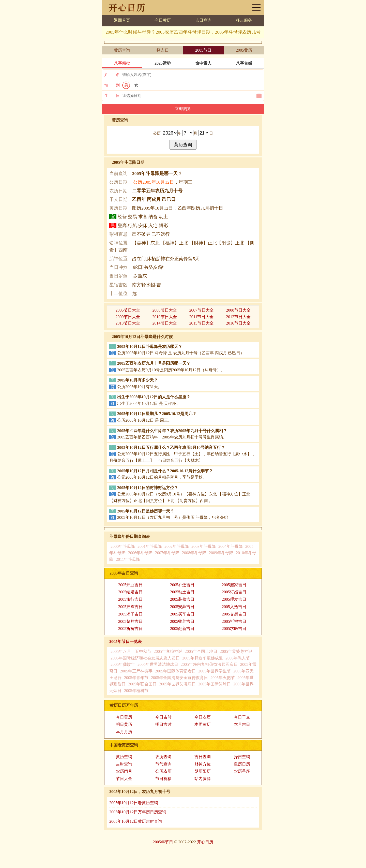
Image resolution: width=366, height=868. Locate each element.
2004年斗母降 (231, 546)
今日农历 (203, 717)
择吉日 (163, 50)
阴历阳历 (203, 771)
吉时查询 (124, 764)
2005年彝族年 (123, 664)
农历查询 (163, 757)
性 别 (112, 85)
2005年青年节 (136, 678)
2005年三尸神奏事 (136, 671)
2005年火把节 (223, 678)
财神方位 (203, 764)
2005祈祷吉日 (130, 629)
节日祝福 (163, 779)
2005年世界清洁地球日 (158, 664)
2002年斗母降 (177, 546)
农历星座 (242, 771)
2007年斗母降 (167, 553)
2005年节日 (163, 842)
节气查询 (163, 764)
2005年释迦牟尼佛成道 (203, 658)
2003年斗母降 (204, 546)
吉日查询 (203, 20)
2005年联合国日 (142, 684)
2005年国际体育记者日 (175, 671)
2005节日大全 (128, 310)
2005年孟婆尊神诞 (236, 651)
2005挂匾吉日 (130, 607)
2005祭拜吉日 (130, 621)
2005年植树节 (136, 691)
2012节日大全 (238, 317)
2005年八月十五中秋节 (131, 651)
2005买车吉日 (182, 614)
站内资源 (203, 779)
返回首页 (122, 20)
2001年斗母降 (150, 546)
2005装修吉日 (182, 599)
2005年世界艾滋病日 (177, 684)
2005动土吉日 (182, 592)
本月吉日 (242, 724)
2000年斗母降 (123, 546)
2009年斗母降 (221, 553)
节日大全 (124, 779)
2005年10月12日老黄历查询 (134, 803)
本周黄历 (203, 724)
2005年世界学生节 (215, 671)
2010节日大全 (165, 317)
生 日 (112, 96)
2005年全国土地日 (201, 651)
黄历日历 (256, 8)
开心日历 (205, 842)
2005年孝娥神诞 (168, 651)
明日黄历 (124, 724)
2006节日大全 (165, 310)
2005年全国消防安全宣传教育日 (179, 678)
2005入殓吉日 (234, 607)
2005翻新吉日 (182, 629)
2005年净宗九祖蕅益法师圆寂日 (209, 664)
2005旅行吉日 (130, 599)
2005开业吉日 (130, 585)
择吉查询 (242, 757)
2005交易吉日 (234, 614)
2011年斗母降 (128, 559)
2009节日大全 (128, 317)
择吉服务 (244, 20)
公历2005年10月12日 (154, 182)
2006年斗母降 (140, 553)
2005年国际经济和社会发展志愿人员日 (145, 658)
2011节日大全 (201, 317)
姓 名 (112, 75)
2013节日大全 (128, 323)
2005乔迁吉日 (182, 585)
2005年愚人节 (238, 658)
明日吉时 (163, 724)
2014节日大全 (165, 323)
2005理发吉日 (234, 599)
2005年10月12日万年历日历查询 (138, 812)
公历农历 (163, 771)
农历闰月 (124, 771)
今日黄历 (163, 20)
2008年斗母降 (194, 553)
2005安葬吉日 (182, 607)
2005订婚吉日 (234, 592)
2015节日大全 (202, 323)
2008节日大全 (238, 310)
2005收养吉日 (182, 621)
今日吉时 (163, 717)
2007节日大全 (202, 310)
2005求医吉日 (234, 629)
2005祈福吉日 (234, 621)
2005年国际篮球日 (215, 684)
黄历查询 (122, 50)
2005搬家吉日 (234, 585)
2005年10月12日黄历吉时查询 (136, 821)
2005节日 (203, 50)
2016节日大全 (238, 323)
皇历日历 (242, 764)
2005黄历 (244, 50)
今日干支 (242, 717)
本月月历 (124, 732)
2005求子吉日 (130, 614)
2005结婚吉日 (130, 592)
